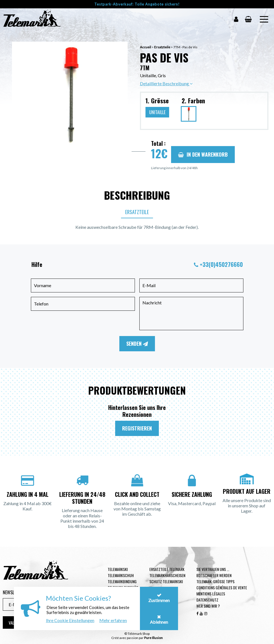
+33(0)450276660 (221, 264)
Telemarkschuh (121, 575)
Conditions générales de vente (222, 587)
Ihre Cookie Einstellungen (70, 620)
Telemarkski (118, 569)
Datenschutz (207, 600)
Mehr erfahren (113, 620)
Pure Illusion (153, 638)
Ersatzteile (162, 47)
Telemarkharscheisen (167, 575)
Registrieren (137, 428)
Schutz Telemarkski (166, 581)
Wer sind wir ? (208, 606)
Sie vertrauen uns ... (213, 569)
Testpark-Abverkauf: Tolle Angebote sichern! (137, 4)
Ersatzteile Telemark (167, 569)
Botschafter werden (214, 575)
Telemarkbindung (122, 581)
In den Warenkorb (203, 154)
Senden (137, 344)
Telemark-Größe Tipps (215, 581)
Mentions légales (211, 594)
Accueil (145, 47)
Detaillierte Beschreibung (166, 83)
